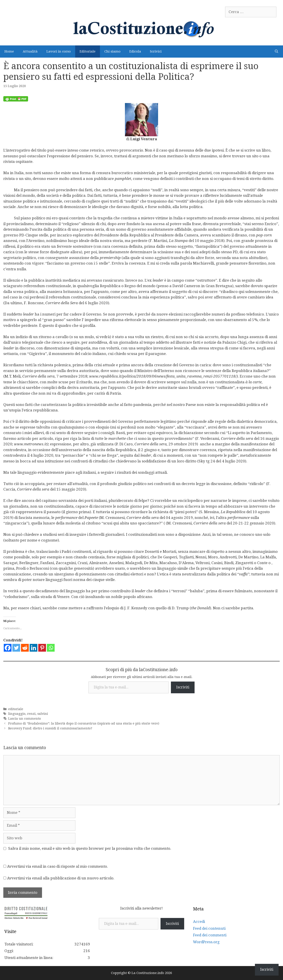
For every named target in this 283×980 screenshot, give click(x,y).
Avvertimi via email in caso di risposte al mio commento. (57, 866)
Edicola (135, 51)
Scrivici (156, 51)
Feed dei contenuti (209, 928)
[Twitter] (16, 648)
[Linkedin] (33, 648)
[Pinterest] (42, 648)
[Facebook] (8, 648)
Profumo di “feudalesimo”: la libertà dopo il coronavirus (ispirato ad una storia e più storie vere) (84, 723)
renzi (31, 714)
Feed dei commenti (210, 935)
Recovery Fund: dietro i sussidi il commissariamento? (50, 728)
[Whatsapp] (51, 648)
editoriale (16, 709)
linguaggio (17, 714)
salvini (43, 714)
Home (9, 51)
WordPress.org (206, 942)
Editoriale (88, 51)
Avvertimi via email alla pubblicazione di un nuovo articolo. (61, 878)
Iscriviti (183, 687)
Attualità (30, 51)
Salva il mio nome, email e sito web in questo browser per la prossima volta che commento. (90, 848)
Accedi (199, 922)
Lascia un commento (25, 719)
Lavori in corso (59, 51)
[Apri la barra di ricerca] (276, 52)
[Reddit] (25, 648)
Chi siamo (112, 51)
